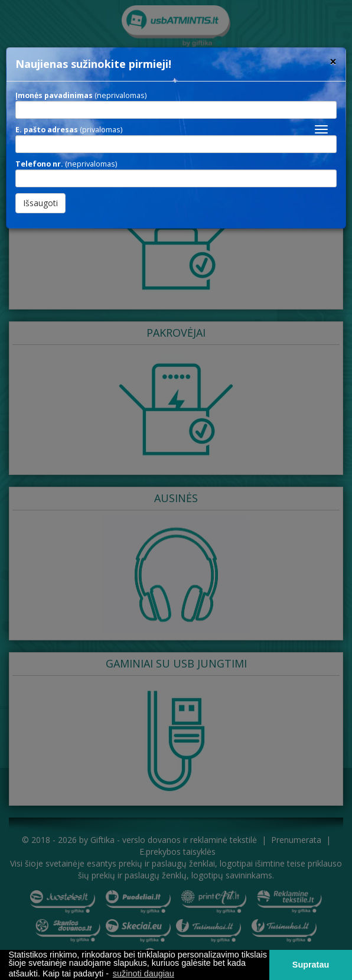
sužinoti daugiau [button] (144, 974)
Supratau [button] (311, 965)
